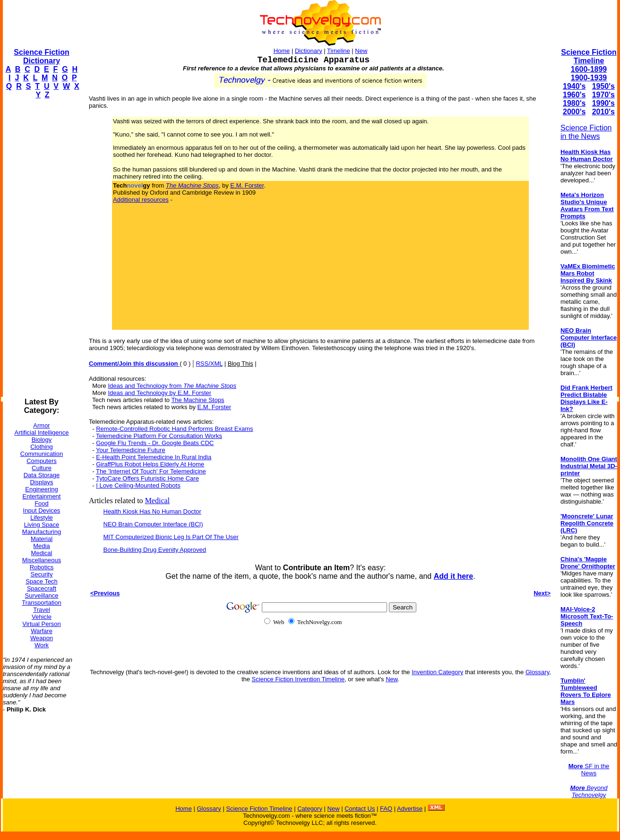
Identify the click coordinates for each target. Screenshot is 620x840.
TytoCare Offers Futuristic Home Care (147, 478)
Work (42, 645)
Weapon (42, 638)
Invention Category (437, 672)
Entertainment (42, 496)
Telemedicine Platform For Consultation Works (159, 436)
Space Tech (42, 581)
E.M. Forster (247, 185)
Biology (42, 440)
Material (42, 539)
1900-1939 (589, 78)
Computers (42, 461)
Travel (42, 610)
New (361, 51)
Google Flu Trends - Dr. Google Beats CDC (155, 443)
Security (42, 574)
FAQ (386, 809)
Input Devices (42, 510)
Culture (42, 468)
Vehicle (42, 617)
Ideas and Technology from (172, 386)
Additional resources (141, 200)
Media (41, 546)
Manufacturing (42, 532)
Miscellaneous (42, 560)
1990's (603, 103)
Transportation (41, 603)
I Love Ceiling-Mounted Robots (138, 485)
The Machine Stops (198, 400)
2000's (574, 112)
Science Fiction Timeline (589, 56)
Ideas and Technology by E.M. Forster (159, 393)
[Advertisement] (41, 249)
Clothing (42, 447)
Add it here (454, 576)
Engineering (41, 489)
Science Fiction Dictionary (41, 56)
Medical (42, 553)
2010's (603, 112)
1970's (603, 95)
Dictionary (309, 51)
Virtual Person (41, 624)
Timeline (339, 51)
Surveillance (42, 596)
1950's (603, 86)
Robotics (42, 567)
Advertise (410, 809)
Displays (41, 482)
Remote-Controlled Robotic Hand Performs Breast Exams (174, 429)
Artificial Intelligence (42, 433)
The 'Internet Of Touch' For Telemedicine (151, 471)
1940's (574, 86)
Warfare (42, 631)
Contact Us (360, 809)
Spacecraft (42, 588)
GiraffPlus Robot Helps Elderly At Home (150, 464)
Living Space (42, 525)
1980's (574, 103)
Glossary (537, 672)
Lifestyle (42, 518)
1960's (574, 95)
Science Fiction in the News (586, 132)
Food (42, 503)
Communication (42, 454)
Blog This (241, 364)
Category (310, 809)
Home (282, 51)
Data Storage (42, 475)
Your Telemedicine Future (131, 450)
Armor (41, 425)
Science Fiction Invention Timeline (298, 679)
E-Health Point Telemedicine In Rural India (154, 457)
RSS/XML (209, 364)
